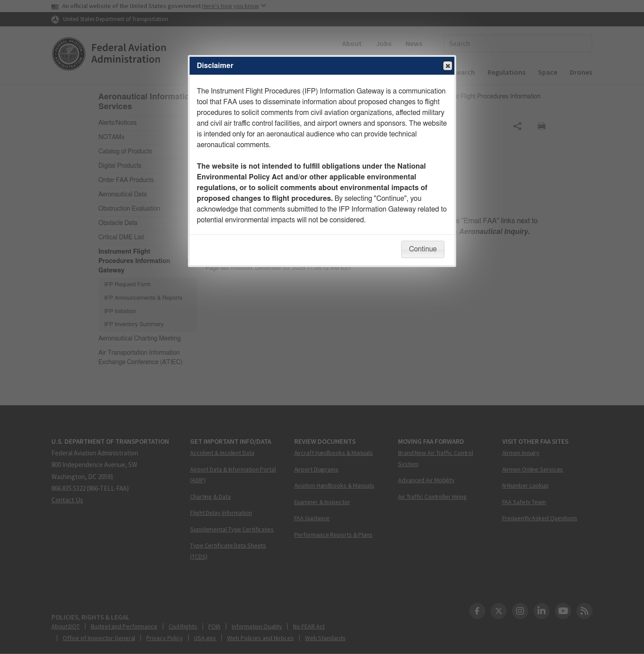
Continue (423, 249)
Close (447, 66)
